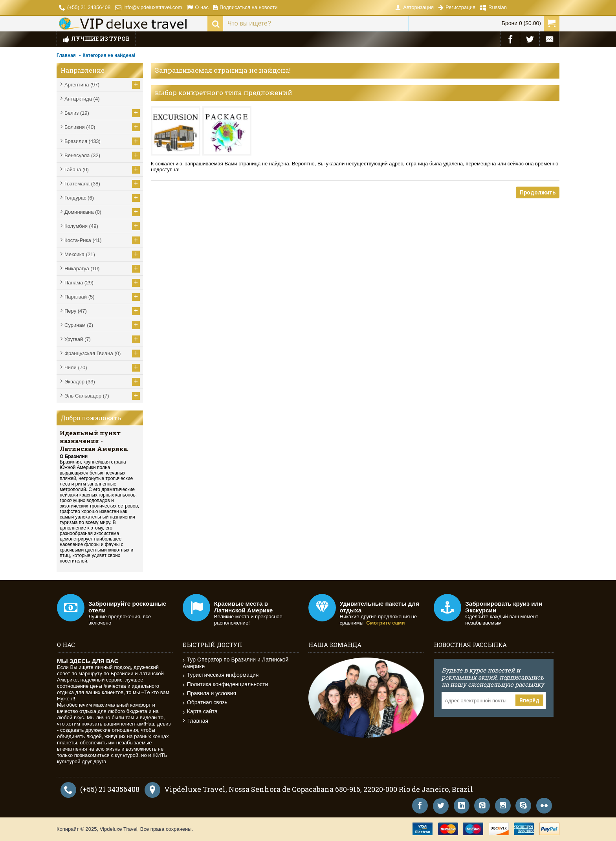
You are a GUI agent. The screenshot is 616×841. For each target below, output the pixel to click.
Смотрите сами (385, 623)
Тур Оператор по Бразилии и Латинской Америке (236, 663)
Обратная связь (205, 703)
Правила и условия (209, 694)
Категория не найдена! (109, 55)
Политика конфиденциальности (225, 684)
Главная (66, 55)
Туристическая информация (221, 675)
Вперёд (529, 700)
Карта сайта (200, 712)
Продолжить (538, 192)
